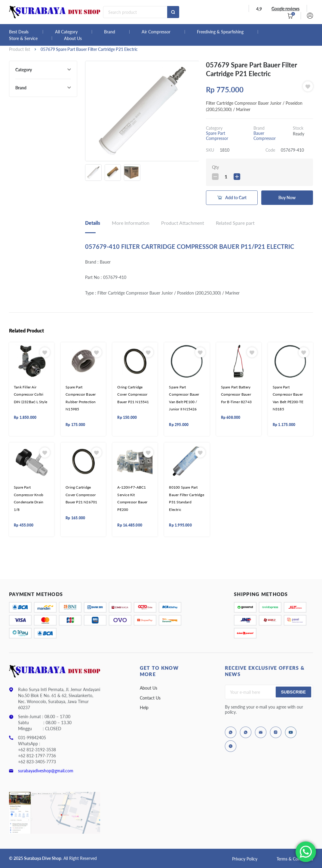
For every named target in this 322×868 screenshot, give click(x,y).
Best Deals (19, 32)
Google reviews (285, 9)
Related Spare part (235, 223)
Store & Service (23, 39)
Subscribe (293, 692)
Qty (215, 167)
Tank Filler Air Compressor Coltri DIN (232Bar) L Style (31, 394)
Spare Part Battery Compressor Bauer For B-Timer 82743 (236, 394)
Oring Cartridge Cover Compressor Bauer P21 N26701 (81, 495)
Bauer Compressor (265, 136)
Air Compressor (156, 32)
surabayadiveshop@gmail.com (46, 771)
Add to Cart (236, 198)
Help (144, 707)
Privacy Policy (245, 859)
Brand (110, 32)
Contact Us (150, 698)
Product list (20, 49)
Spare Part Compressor (217, 136)
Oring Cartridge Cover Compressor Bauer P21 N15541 (133, 394)
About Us (73, 39)
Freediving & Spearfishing (220, 32)
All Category (66, 32)
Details (93, 223)
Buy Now (287, 198)
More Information (131, 223)
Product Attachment (183, 223)
